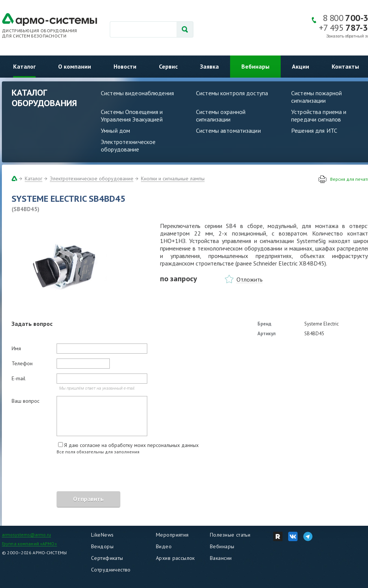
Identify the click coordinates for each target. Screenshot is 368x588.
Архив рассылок (175, 558)
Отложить (250, 279)
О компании (75, 66)
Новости (125, 66)
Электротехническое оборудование (128, 145)
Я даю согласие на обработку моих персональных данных (131, 445)
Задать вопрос (32, 324)
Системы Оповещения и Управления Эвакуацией (132, 115)
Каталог (24, 66)
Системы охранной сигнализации (221, 115)
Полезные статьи (230, 535)
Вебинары (255, 66)
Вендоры (102, 546)
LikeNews (102, 535)
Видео (164, 546)
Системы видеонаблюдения (137, 93)
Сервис (168, 66)
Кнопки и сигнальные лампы (173, 178)
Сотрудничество (111, 570)
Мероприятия (172, 535)
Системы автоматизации (228, 130)
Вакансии (221, 558)
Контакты (345, 66)
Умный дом (115, 130)
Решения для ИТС (314, 130)
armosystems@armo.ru (26, 535)
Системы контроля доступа (232, 93)
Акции (301, 66)
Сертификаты (107, 558)
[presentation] (69, 474)
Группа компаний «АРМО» (29, 544)
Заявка (209, 66)
